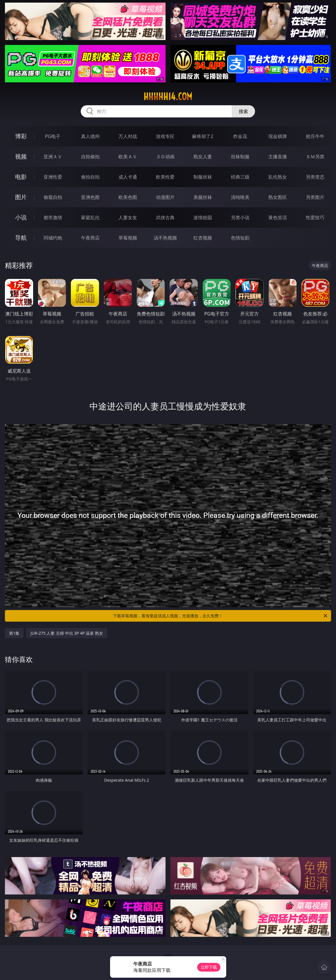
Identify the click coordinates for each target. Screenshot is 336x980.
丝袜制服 (240, 157)
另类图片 (315, 197)
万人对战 (128, 136)
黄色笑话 (278, 217)
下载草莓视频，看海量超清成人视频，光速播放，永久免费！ (220, 616)
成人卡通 (128, 177)
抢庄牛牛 (315, 136)
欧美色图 (128, 197)
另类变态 (315, 177)
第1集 (14, 633)
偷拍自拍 (90, 177)
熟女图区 (278, 197)
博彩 (21, 136)
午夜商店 (90, 238)
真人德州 (90, 136)
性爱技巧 (315, 217)
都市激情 (53, 217)
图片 (21, 197)
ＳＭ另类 (315, 157)
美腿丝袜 (203, 197)
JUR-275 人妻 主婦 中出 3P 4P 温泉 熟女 (67, 633)
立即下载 (209, 967)
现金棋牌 (278, 136)
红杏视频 (203, 238)
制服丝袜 (203, 177)
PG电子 (53, 136)
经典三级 (240, 177)
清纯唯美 (240, 197)
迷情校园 (203, 217)
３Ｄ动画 (165, 157)
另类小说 (240, 217)
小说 (21, 217)
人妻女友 (128, 217)
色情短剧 (240, 238)
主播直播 (278, 157)
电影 (21, 177)
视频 (21, 156)
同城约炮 (53, 238)
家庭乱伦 (90, 217)
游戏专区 (165, 136)
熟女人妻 (203, 157)
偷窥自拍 (53, 197)
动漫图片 (165, 197)
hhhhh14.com (168, 97)
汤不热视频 (165, 238)
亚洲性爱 (53, 177)
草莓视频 (128, 238)
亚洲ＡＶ (53, 157)
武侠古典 (165, 217)
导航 (21, 238)
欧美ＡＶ (128, 157)
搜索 (243, 111)
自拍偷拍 (90, 157)
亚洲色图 (90, 197)
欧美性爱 (165, 177)
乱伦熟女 (278, 177)
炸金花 (240, 136)
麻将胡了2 (203, 136)
